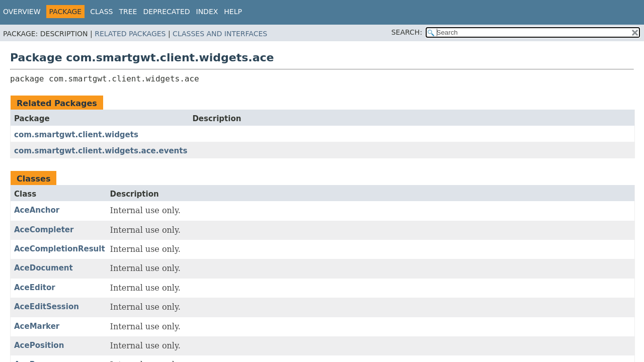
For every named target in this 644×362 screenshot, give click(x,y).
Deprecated (166, 12)
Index (207, 12)
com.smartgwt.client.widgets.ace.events (101, 151)
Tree (128, 12)
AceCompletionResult (60, 249)
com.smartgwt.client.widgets (76, 135)
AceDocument (44, 268)
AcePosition (39, 345)
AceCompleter (44, 230)
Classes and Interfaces (220, 34)
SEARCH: (407, 32)
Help (233, 12)
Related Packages (130, 34)
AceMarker (37, 326)
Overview (22, 12)
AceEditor (35, 288)
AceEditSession (47, 307)
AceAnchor (37, 210)
